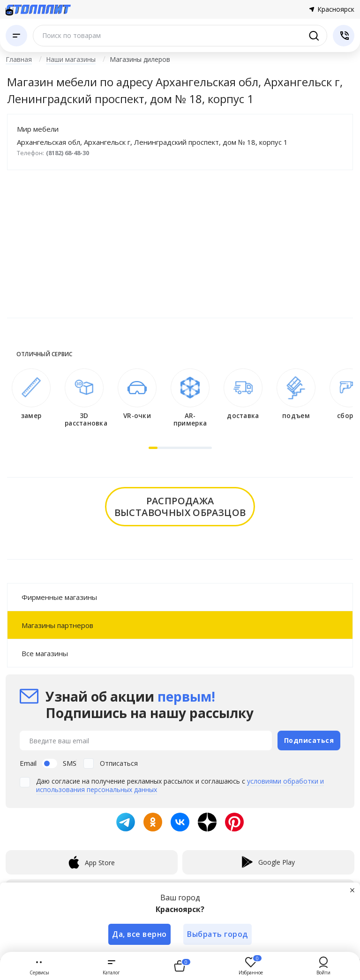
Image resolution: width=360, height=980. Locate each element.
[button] (153, 448)
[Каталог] (16, 36)
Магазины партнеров (57, 625)
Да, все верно (139, 934)
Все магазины (45, 653)
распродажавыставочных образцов (180, 507)
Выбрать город (218, 934)
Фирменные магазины (59, 597)
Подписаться (309, 740)
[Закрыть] (352, 890)
